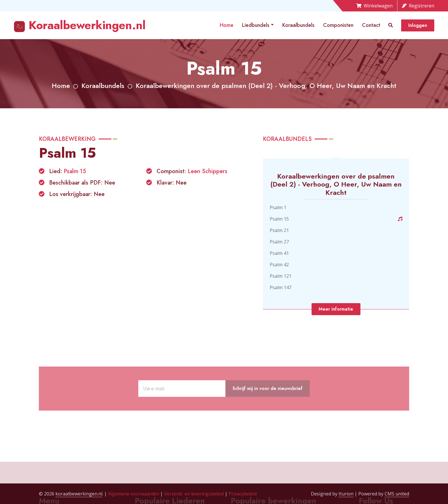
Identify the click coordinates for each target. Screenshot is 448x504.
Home (227, 25)
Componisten (338, 25)
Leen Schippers (208, 171)
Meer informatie (336, 309)
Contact (371, 25)
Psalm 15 (75, 171)
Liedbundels (256, 25)
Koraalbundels (298, 25)
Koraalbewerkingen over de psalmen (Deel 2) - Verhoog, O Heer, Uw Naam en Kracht (266, 86)
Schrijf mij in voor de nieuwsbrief (268, 408)
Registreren (418, 6)
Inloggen (418, 25)
